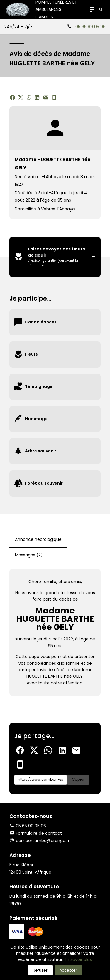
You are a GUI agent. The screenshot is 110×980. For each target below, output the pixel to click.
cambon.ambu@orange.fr (43, 841)
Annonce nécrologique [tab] (38, 539)
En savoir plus (78, 959)
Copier (78, 779)
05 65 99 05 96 (90, 27)
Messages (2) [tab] (29, 555)
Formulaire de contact (36, 833)
